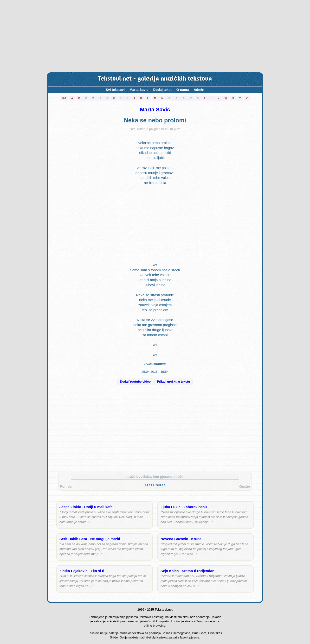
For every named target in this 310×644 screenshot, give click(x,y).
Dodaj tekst (162, 90)
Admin (199, 90)
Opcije (245, 486)
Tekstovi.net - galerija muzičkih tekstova (155, 79)
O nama (183, 90)
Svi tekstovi (115, 90)
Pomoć (66, 486)
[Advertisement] (155, 36)
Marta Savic (139, 90)
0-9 (64, 98)
